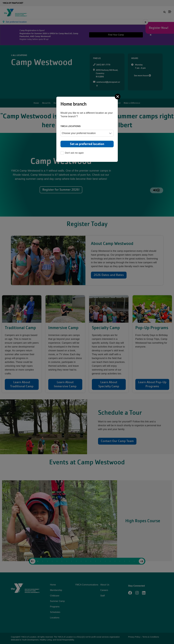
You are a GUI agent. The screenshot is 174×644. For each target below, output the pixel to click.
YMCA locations (71, 126)
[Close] (118, 97)
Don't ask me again (72, 153)
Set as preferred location (87, 144)
